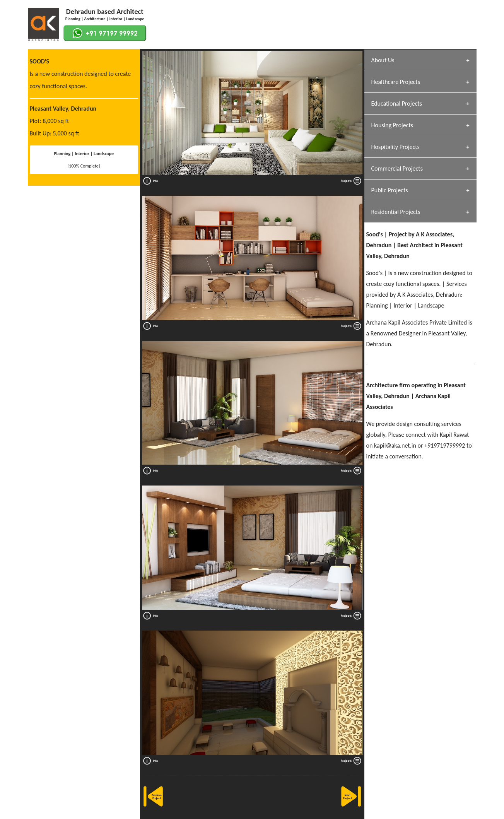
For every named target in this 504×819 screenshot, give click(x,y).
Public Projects (390, 190)
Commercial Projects (397, 168)
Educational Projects (397, 103)
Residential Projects (396, 212)
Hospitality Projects (396, 147)
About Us (383, 60)
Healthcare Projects (396, 82)
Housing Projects (392, 125)
